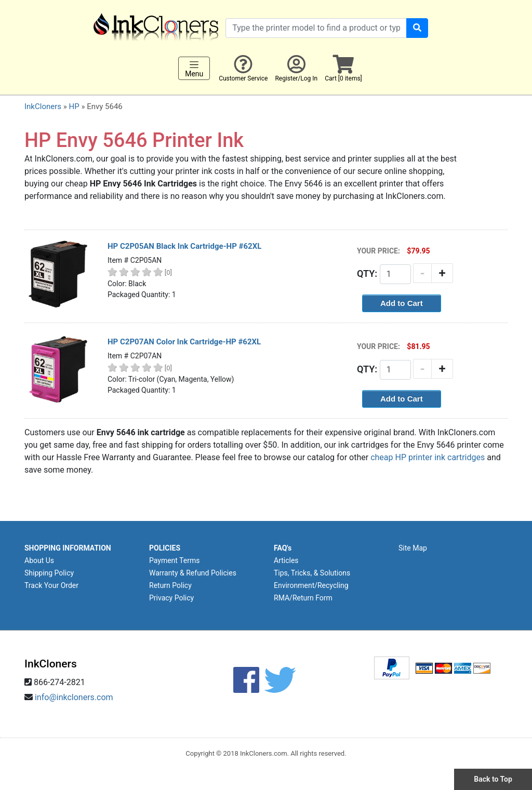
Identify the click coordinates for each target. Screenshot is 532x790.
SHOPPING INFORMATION (68, 548)
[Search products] (316, 28)
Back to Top (493, 779)
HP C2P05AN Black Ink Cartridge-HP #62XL (184, 246)
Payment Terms (174, 560)
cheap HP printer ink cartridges (428, 457)
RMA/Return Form (303, 598)
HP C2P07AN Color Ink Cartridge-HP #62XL (184, 342)
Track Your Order (51, 585)
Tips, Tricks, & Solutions (312, 573)
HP (74, 106)
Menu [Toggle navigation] (194, 69)
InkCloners (43, 106)
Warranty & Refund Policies (193, 573)
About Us (39, 560)
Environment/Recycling (311, 585)
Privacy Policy (171, 598)
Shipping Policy (49, 573)
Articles (286, 560)
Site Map (413, 548)
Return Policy (170, 585)
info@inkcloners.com (74, 697)
